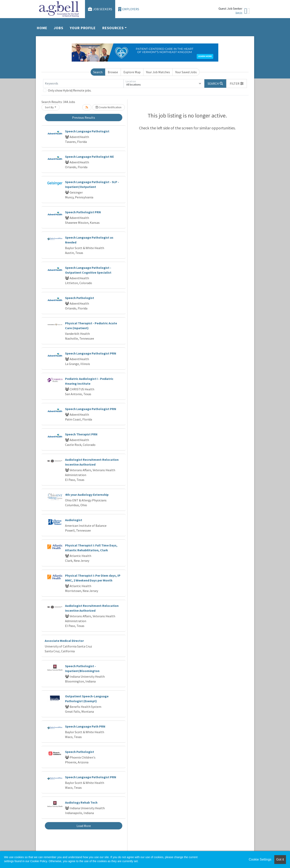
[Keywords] (83, 84)
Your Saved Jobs (186, 72)
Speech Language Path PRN (85, 726)
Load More (84, 826)
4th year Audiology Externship (87, 495)
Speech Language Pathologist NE (90, 157)
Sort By (49, 107)
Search (98, 72)
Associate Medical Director (64, 641)
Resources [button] (113, 28)
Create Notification (109, 107)
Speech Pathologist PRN (83, 212)
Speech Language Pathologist (87, 131)
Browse (113, 72)
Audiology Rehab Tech (81, 802)
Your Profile (83, 28)
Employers (129, 9)
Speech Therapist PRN (81, 434)
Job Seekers (100, 9)
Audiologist (74, 520)
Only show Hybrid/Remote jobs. (70, 90)
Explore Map (132, 72)
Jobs (59, 28)
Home (42, 28)
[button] (237, 84)
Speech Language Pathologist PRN (91, 353)
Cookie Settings (260, 859)
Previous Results (84, 118)
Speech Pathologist (80, 298)
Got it (280, 859)
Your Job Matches (158, 72)
